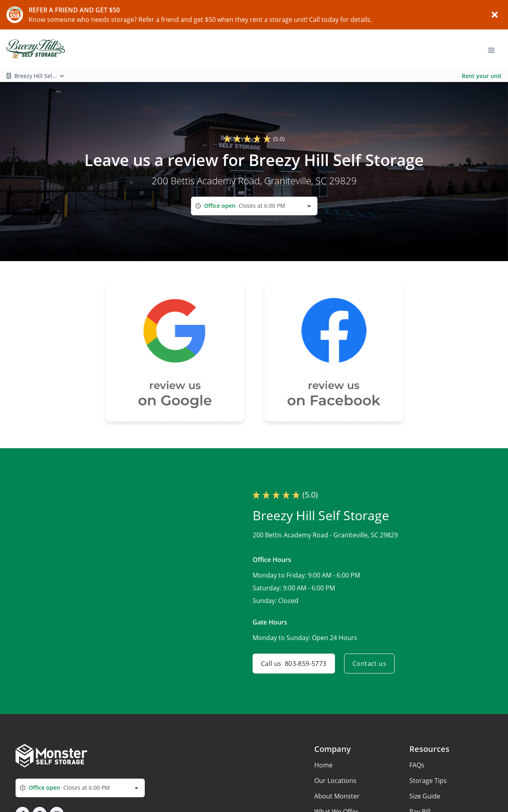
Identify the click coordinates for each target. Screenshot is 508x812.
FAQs (417, 765)
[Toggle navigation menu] (494, 49)
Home (323, 765)
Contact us (369, 664)
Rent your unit (482, 76)
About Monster (337, 796)
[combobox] (254, 206)
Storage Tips (428, 781)
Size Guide (425, 796)
